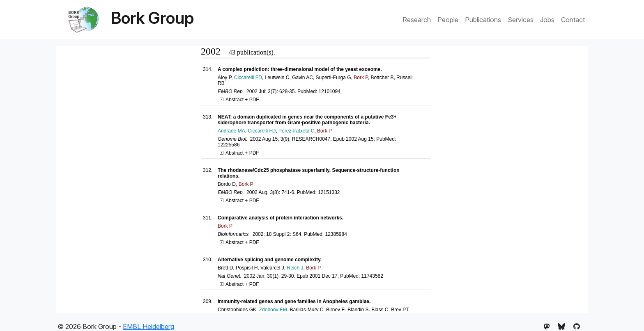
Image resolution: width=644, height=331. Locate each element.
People (448, 20)
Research (417, 20)
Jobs (547, 20)
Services (521, 20)
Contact (573, 20)
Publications (483, 20)
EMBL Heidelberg (148, 326)
